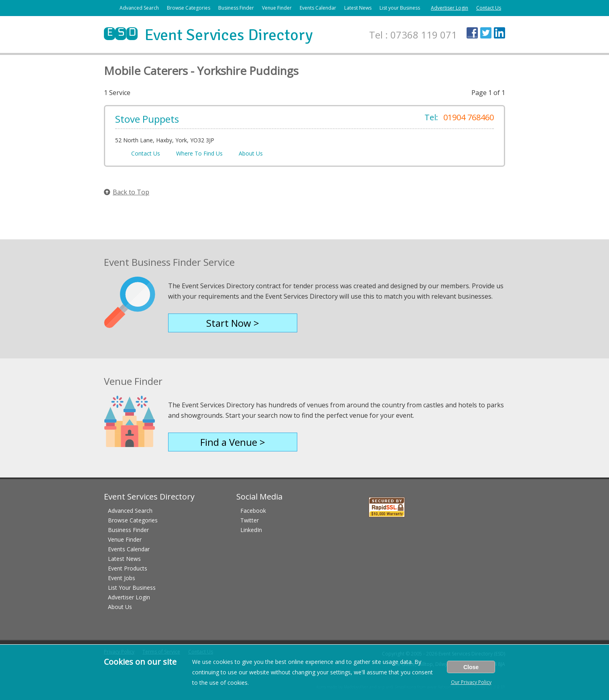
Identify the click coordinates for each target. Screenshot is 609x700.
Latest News (358, 8)
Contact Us (489, 8)
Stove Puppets (147, 119)
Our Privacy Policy (471, 682)
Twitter (250, 520)
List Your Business (132, 588)
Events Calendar (318, 8)
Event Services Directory (208, 35)
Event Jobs (122, 578)
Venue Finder (277, 8)
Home (107, 8)
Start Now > (233, 323)
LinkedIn (251, 530)
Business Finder (236, 8)
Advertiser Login (450, 8)
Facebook (253, 511)
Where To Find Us (199, 153)
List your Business (400, 8)
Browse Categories (189, 8)
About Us (251, 153)
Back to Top (127, 192)
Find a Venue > (233, 442)
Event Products (128, 568)
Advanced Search (139, 8)
